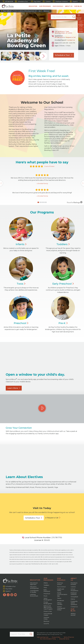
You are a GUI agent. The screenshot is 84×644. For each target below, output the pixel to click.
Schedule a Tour (21, 1)
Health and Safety (61, 590)
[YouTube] (15, 595)
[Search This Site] (22, 634)
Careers (47, 1)
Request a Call (71, 37)
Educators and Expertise (34, 587)
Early (63, 284)
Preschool (47, 594)
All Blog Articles (73, 614)
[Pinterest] (12, 595)
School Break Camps (48, 614)
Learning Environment (34, 595)
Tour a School (61, 587)
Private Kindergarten (48, 603)
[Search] (76, 17)
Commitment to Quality (34, 591)
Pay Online (36, 1)
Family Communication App (62, 594)
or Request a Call (52, 518)
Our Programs (45, 6)
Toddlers (46, 585)
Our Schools (58, 6)
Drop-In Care (48, 611)
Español (74, 1)
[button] (38, 202)
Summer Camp (46, 618)
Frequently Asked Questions (74, 603)
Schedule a (34, 518)
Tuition (59, 598)
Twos (45, 587)
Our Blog (78, 6)
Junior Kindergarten (48, 599)
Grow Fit (46, 624)
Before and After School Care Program (48, 607)
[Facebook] (4, 595)
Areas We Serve (64, 639)
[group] (6, 56)
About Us (69, 6)
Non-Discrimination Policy (48, 639)
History (73, 599)
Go (40, 11)
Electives (46, 621)
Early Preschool (47, 591)
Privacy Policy (56, 637)
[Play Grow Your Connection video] (42, 408)
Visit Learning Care (43, 637)
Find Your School (60, 584)
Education (33, 6)
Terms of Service (69, 637)
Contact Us (71, 40)
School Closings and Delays (61, 608)
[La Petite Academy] (7, 6)
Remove (46, 11)
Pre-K (45, 596)
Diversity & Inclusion (74, 584)
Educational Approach (34, 584)
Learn (14, 388)
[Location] (65, 17)
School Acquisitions (74, 590)
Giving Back (74, 597)
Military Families (60, 604)
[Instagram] (8, 595)
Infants (46, 583)
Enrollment (61, 601)
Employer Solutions (60, 1)
